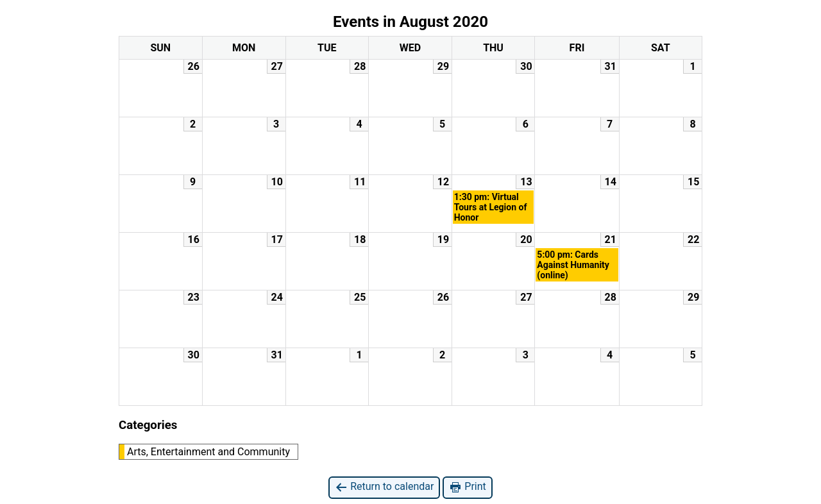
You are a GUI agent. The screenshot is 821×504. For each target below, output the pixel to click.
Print (467, 487)
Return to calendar (384, 487)
